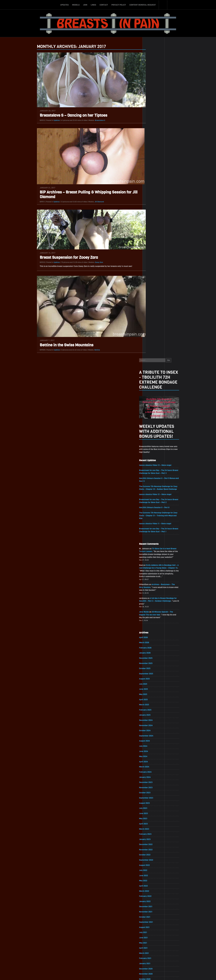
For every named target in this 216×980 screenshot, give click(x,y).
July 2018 (151, 813)
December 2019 (153, 724)
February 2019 (153, 776)
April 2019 (151, 766)
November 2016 (153, 918)
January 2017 (152, 907)
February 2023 (153, 525)
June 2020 (151, 693)
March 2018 (152, 834)
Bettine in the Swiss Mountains (59, 345)
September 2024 (154, 426)
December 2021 (153, 599)
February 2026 (153, 337)
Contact (104, 4)
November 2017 (153, 855)
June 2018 (151, 818)
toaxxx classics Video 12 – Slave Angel (163, 182)
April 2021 (151, 640)
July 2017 (151, 876)
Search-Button (163, 5)
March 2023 (152, 520)
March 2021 (152, 646)
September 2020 (154, 677)
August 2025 (152, 368)
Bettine (90, 350)
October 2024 (152, 421)
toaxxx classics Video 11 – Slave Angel (163, 211)
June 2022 (151, 567)
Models (76, 4)
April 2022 (151, 578)
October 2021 (152, 609)
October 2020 (152, 672)
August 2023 (152, 494)
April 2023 (151, 515)
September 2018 (154, 803)
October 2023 (152, 483)
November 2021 (153, 604)
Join (85, 4)
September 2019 (154, 740)
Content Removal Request (143, 4)
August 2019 (152, 745)
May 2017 (151, 886)
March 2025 (152, 394)
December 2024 (153, 410)
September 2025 (154, 363)
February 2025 (153, 400)
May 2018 (151, 824)
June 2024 (151, 442)
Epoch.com (173, 948)
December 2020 (153, 661)
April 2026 (151, 326)
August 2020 (152, 682)
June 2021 (151, 630)
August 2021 (152, 619)
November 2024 (153, 415)
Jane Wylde (152, 301)
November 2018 (153, 792)
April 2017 (151, 892)
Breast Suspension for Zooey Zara (61, 258)
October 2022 (152, 546)
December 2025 (153, 347)
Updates (64, 4)
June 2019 (151, 755)
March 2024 (152, 457)
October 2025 (152, 358)
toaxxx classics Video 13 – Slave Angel (163, 152)
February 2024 (153, 462)
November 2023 (153, 478)
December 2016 (153, 912)
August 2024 (152, 431)
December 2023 (153, 473)
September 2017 (154, 865)
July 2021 (151, 625)
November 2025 (153, 353)
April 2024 (151, 452)
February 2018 (153, 839)
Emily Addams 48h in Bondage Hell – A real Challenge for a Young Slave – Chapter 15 (166, 256)
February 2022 (153, 588)
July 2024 (151, 436)
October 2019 (152, 735)
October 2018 (152, 797)
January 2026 (152, 342)
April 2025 (151, 389)
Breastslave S (93, 120)
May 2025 (151, 384)
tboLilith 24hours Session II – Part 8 (162, 195)
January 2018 (152, 844)
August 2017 (152, 871)
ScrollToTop (108, 962)
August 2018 (152, 808)
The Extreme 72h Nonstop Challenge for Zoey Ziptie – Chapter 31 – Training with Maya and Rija (166, 203)
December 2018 (153, 787)
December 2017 (153, 850)
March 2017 (152, 897)
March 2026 (152, 332)
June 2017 (151, 881)
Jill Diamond (92, 202)
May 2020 (151, 698)
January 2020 (152, 719)
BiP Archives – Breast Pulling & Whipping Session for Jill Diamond (81, 195)
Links (93, 4)
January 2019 (152, 782)
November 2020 (153, 667)
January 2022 (152, 593)
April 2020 (151, 703)
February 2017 (153, 902)
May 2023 (151, 510)
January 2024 (152, 468)
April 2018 (151, 829)
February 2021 (153, 651)
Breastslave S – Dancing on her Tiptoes (66, 115)
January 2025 (152, 405)
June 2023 (151, 504)
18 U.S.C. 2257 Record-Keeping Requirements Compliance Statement (119, 975)
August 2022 (152, 557)
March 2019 (152, 771)
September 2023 (154, 489)
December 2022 (153, 536)
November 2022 (153, 541)
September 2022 (154, 551)
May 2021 (151, 635)
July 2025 (151, 374)
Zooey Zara (92, 263)
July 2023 (151, 499)
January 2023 (152, 530)
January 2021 (152, 656)
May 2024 (151, 447)
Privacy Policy (119, 4)
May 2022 (151, 572)
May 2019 (151, 761)
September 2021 (154, 614)
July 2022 (151, 562)
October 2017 (152, 860)
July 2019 (151, 750)
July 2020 (151, 687)
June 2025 (151, 379)
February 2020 (153, 714)
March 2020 (152, 708)
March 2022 (152, 583)
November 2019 (153, 729)
